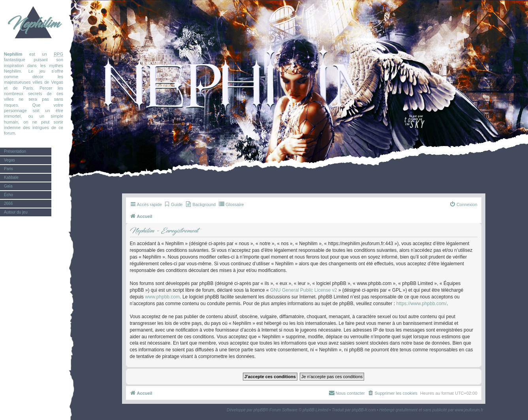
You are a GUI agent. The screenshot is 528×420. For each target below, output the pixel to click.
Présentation (15, 151)
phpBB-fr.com (364, 410)
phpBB (259, 410)
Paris (8, 169)
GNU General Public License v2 (303, 290)
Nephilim (34, 24)
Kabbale (11, 177)
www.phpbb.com (162, 297)
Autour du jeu (16, 212)
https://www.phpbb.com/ (422, 304)
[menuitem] (173, 204)
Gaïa (8, 186)
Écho (8, 195)
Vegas (9, 160)
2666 (8, 203)
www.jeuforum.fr (469, 410)
